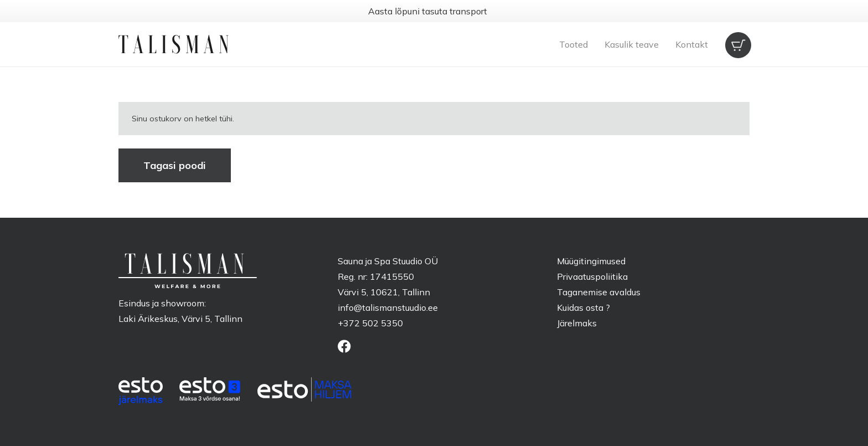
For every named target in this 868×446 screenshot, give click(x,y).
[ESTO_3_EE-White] (210, 389)
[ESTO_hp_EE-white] (141, 391)
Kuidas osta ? (583, 307)
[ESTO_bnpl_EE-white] (304, 389)
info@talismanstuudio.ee (388, 307)
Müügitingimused (591, 261)
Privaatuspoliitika (592, 276)
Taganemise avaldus (599, 292)
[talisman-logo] (174, 45)
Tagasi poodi (175, 165)
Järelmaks (577, 323)
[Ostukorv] (737, 44)
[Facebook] (344, 346)
